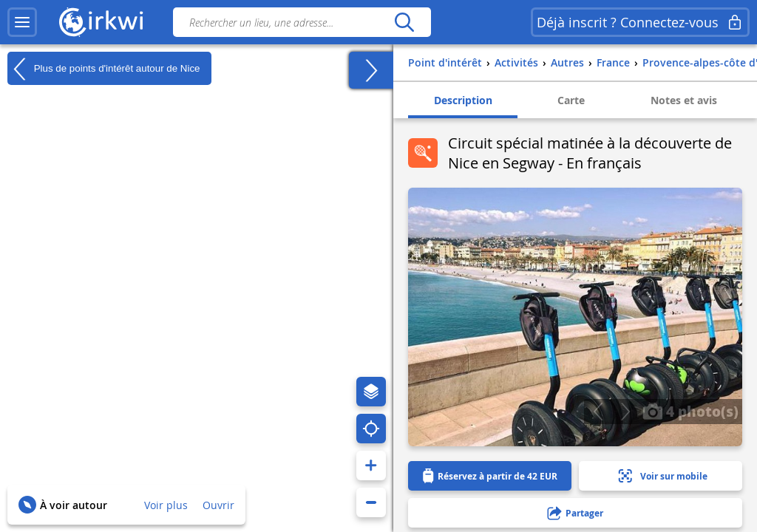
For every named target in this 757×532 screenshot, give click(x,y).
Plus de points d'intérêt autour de (104, 69)
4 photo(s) (690, 411)
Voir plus (166, 505)
